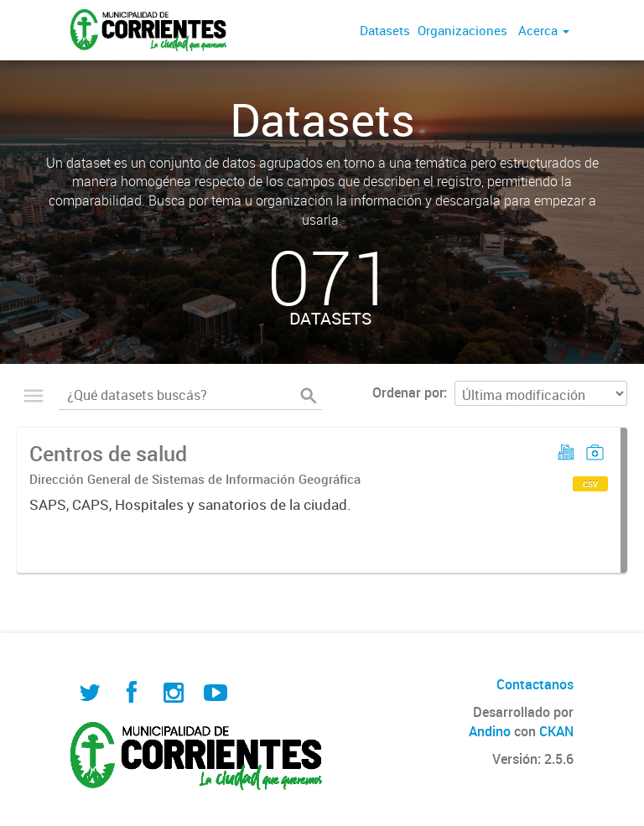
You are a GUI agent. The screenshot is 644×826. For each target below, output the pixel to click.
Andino (490, 731)
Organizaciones (462, 30)
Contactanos (535, 684)
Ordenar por (408, 392)
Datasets (385, 30)
